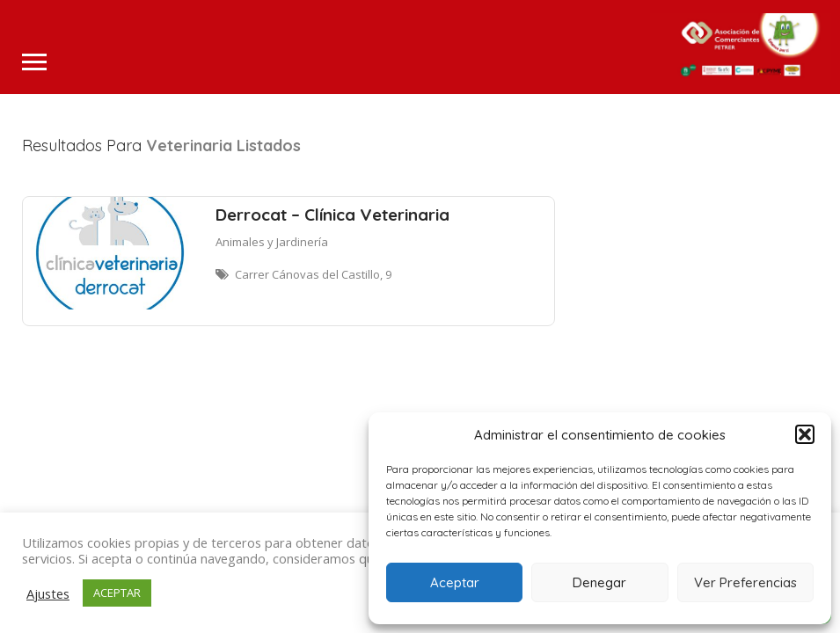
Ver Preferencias (745, 582)
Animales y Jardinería (272, 242)
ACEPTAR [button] (117, 593)
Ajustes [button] (48, 593)
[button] (805, 434)
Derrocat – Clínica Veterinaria (332, 215)
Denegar (599, 582)
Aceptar (455, 582)
